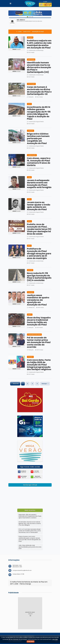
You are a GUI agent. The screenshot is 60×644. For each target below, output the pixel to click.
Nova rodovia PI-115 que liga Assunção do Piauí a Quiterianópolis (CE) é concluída (39, 277)
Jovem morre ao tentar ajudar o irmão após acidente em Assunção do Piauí (39, 206)
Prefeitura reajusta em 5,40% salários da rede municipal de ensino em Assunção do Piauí (39, 44)
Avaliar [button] (17, 49)
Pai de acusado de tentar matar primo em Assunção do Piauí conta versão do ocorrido (39, 342)
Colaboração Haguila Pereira (35, 122)
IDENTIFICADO (31, 60)
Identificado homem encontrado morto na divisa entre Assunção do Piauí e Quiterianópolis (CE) (39, 67)
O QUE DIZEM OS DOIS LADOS (34, 335)
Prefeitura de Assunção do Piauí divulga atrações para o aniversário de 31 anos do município (39, 253)
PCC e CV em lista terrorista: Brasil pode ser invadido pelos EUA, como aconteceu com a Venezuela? (30, 531)
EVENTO (30, 315)
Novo (29, 104)
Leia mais (55, 639)
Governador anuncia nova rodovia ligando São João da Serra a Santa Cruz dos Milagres (30, 523)
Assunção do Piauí (38, 32)
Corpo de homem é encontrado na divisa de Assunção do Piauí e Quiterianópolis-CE (39, 91)
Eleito (29, 221)
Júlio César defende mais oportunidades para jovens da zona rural (30, 547)
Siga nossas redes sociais (30, 467)
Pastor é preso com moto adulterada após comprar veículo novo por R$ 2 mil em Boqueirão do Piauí (30, 539)
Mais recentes (30, 510)
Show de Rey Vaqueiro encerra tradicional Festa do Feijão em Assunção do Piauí (39, 321)
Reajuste (30, 38)
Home (20, 32)
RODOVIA (30, 270)
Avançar (45, 384)
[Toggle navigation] (10, 3)
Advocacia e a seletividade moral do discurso (29, 21)
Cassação (31, 292)
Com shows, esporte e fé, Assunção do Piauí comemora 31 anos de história (39, 162)
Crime (29, 177)
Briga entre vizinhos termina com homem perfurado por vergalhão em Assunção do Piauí (38, 138)
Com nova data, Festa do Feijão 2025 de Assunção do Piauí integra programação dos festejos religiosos (39, 365)
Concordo (31, 641)
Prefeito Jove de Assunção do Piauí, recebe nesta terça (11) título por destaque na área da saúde (39, 229)
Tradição (30, 357)
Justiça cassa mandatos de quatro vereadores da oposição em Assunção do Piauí (38, 300)
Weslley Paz (31, 307)
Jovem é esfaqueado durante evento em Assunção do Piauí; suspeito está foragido (39, 184)
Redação (30, 97)
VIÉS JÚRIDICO (21, 20)
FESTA (29, 246)
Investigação (31, 84)
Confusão (31, 131)
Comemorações (32, 155)
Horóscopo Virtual (30, 485)
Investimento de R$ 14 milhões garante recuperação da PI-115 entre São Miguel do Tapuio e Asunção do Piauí (39, 113)
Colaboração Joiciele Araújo (35, 50)
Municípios (27, 32)
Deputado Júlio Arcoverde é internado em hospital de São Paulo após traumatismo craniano (30, 516)
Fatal (29, 199)
